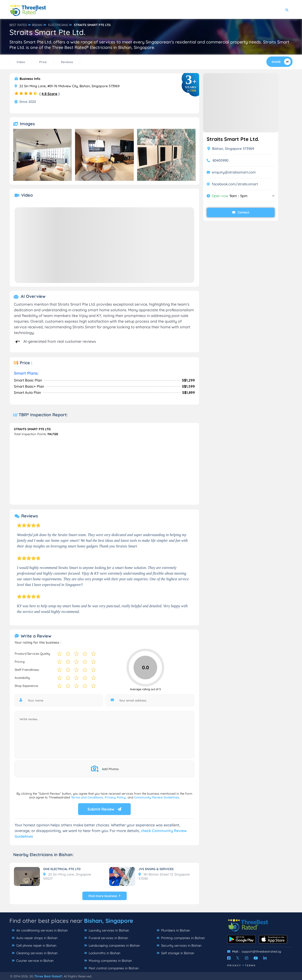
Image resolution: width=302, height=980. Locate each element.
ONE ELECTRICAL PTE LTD (62, 869)
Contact (241, 212)
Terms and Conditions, (88, 797)
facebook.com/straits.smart (235, 184)
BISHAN (37, 25)
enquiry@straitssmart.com (234, 172)
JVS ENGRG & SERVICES (156, 869)
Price (43, 62)
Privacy (234, 965)
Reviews (67, 62)
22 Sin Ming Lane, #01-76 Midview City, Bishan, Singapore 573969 (67, 86)
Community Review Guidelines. (157, 797)
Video (21, 62)
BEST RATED (18, 25)
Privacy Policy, (116, 797)
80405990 (220, 160)
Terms (250, 965)
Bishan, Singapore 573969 (231, 149)
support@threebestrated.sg (261, 951)
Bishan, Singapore (109, 921)
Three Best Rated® (48, 976)
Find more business (105, 896)
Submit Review (104, 809)
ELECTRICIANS (58, 25)
